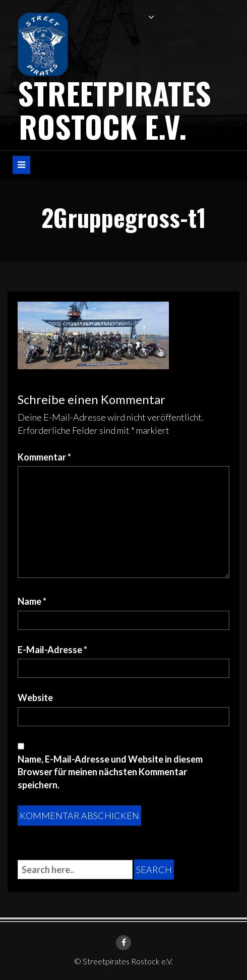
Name (32, 601)
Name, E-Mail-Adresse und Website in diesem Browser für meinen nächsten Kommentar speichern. (110, 772)
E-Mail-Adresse (52, 650)
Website (35, 698)
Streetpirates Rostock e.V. (114, 109)
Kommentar (44, 457)
